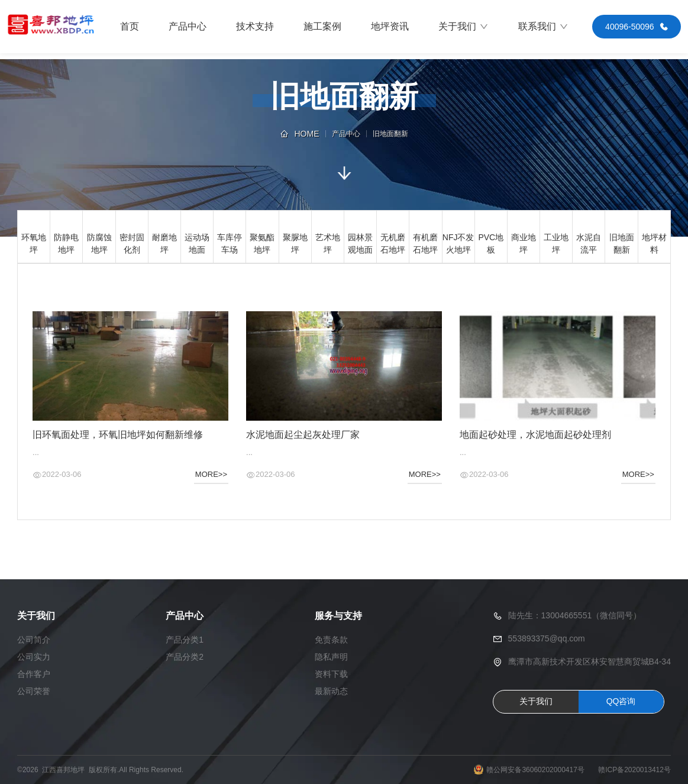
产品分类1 (185, 640)
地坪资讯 (390, 26)
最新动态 (331, 691)
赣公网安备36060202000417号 (535, 770)
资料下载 (331, 674)
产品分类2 (185, 657)
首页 (130, 26)
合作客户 (34, 674)
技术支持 (255, 26)
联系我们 (543, 27)
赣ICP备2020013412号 (634, 770)
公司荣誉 (34, 691)
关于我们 (463, 27)
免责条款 (331, 640)
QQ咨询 (621, 701)
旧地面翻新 (390, 134)
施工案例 (322, 26)
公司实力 (34, 657)
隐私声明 (331, 657)
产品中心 (188, 26)
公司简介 (34, 640)
